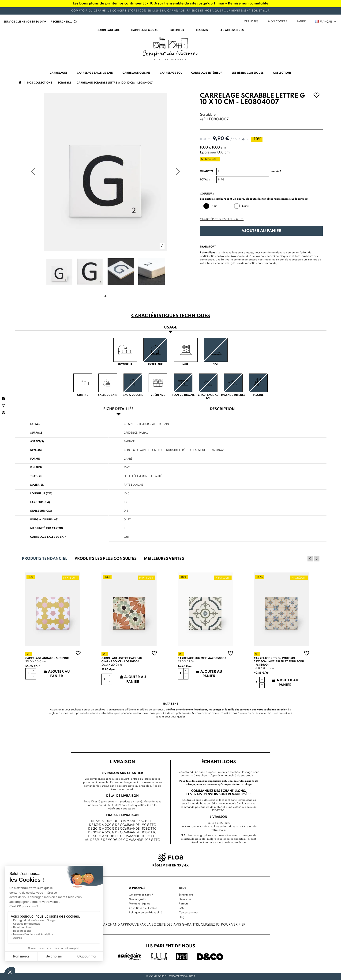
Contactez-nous (189, 913)
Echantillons (186, 895)
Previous (310, 559)
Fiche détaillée (118, 409)
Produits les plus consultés (106, 559)
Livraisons (185, 899)
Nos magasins (138, 899)
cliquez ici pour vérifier (223, 925)
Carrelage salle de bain (48, 537)
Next (317, 559)
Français (326, 22)
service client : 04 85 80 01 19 (25, 22)
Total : (205, 180)
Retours (184, 904)
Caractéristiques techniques (222, 219)
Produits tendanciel (45, 559)
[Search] (64, 22)
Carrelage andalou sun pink (47, 658)
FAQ (182, 908)
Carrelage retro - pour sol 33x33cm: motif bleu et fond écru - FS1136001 (279, 662)
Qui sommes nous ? (141, 895)
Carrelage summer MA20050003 (202, 658)
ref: (203, 120)
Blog (182, 917)
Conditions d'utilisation (143, 908)
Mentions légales (139, 904)
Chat (269, 713)
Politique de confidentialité (146, 913)
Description (222, 409)
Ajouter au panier (261, 231)
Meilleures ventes (164, 559)
